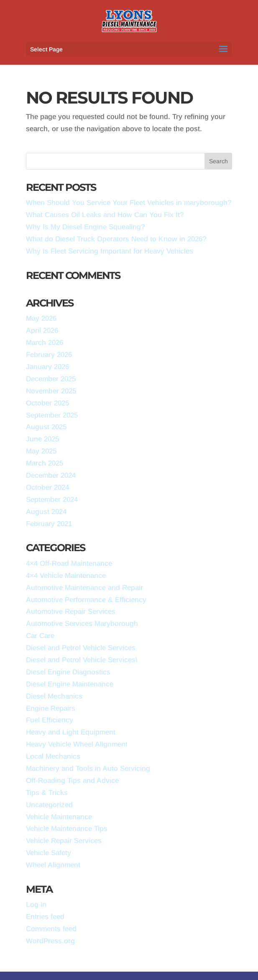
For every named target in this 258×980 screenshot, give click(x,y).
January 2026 (47, 367)
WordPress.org (50, 941)
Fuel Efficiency (50, 720)
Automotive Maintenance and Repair (84, 588)
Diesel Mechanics (54, 696)
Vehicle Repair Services (64, 841)
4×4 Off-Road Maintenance (69, 563)
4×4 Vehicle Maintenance (66, 576)
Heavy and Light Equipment (71, 732)
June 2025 (42, 439)
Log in (36, 905)
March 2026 (45, 343)
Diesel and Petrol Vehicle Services (81, 648)
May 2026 (41, 318)
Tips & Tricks (47, 793)
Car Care (40, 636)
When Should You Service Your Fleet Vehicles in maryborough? (129, 203)
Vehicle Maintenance (59, 817)
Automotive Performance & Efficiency (86, 600)
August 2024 (46, 512)
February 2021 (49, 524)
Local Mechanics (53, 756)
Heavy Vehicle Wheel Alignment (77, 744)
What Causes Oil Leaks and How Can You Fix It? (105, 215)
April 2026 (42, 330)
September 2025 (52, 415)
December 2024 (51, 475)
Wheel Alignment (53, 865)
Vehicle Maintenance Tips (67, 829)
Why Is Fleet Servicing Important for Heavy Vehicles (110, 251)
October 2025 (47, 403)
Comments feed (51, 929)
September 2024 (52, 500)
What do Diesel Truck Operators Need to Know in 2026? (116, 239)
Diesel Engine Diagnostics (68, 672)
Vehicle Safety (49, 853)
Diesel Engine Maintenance (70, 684)
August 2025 (46, 427)
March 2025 (45, 463)
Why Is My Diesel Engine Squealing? (86, 227)
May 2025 (41, 451)
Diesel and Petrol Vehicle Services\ (82, 660)
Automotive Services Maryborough (82, 624)
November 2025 (51, 391)
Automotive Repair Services (71, 612)
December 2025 (51, 379)
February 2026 (49, 355)
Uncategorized (49, 805)
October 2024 (47, 487)
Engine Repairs (51, 708)
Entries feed (45, 917)
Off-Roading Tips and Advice (72, 781)
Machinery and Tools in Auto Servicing (88, 769)
